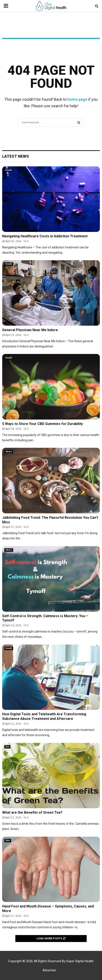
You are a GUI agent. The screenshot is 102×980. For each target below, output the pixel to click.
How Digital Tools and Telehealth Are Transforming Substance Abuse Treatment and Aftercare (44, 716)
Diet (7, 747)
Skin (8, 840)
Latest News (16, 156)
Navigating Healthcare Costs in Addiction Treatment (45, 236)
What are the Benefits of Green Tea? (32, 812)
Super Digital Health (80, 961)
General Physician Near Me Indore (30, 330)
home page (77, 99)
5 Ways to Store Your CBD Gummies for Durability (42, 424)
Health (9, 170)
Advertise (49, 970)
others (9, 452)
